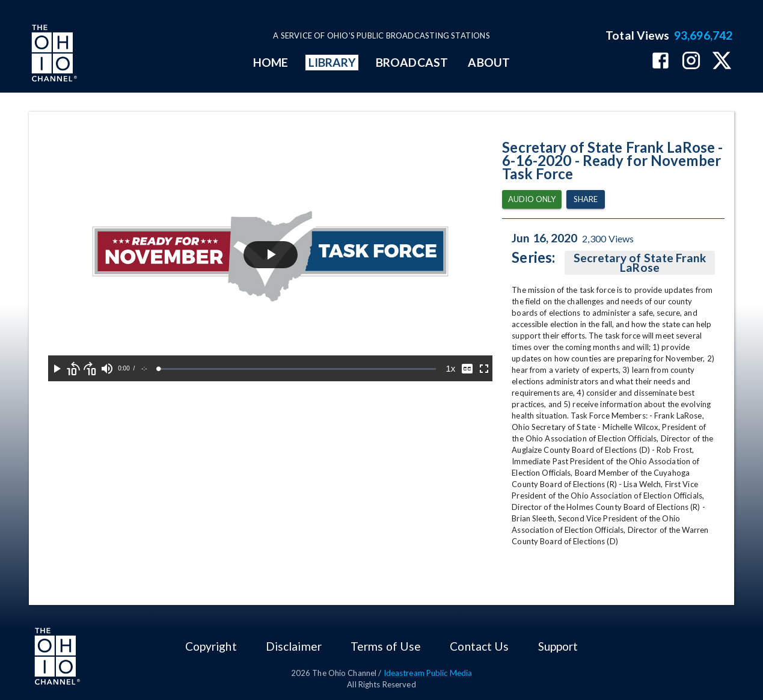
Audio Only (532, 199)
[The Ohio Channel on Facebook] (660, 62)
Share (586, 199)
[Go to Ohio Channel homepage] (53, 55)
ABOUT (489, 62)
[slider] (297, 369)
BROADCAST (412, 62)
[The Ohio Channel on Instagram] (691, 62)
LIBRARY (332, 62)
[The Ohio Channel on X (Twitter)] (722, 62)
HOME (271, 62)
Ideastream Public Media (428, 673)
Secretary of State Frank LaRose (640, 263)
